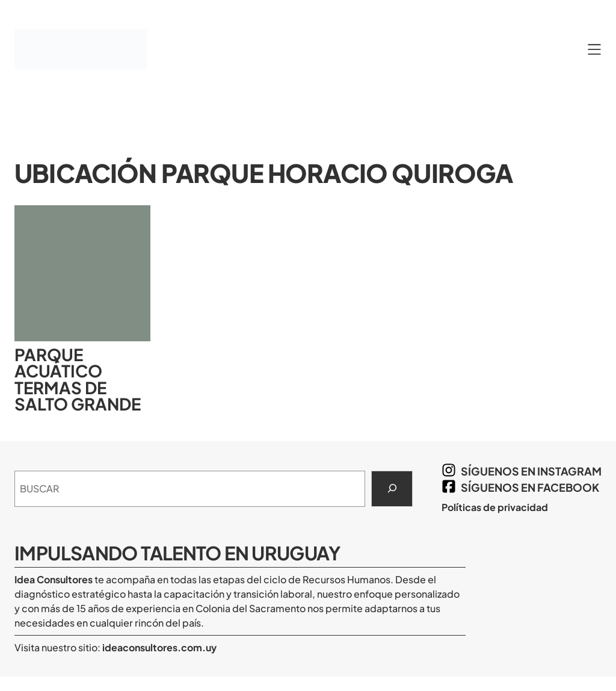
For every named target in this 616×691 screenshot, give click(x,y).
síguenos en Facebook (530, 487)
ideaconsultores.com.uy (159, 647)
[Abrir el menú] (594, 49)
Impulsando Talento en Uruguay (177, 553)
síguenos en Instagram (531, 471)
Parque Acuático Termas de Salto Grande (78, 379)
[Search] (392, 489)
